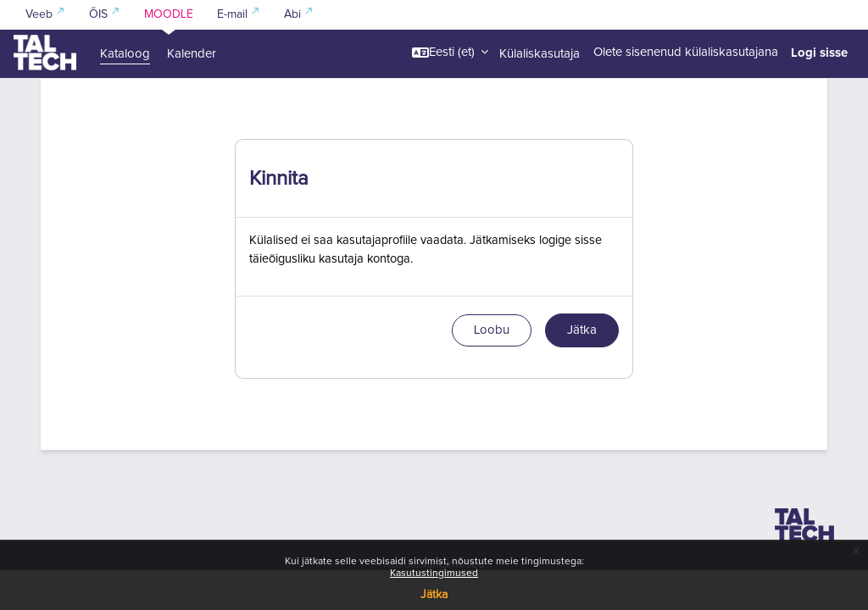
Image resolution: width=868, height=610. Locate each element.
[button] (450, 53)
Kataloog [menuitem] (125, 54)
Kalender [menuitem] (192, 54)
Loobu (492, 371)
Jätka (434, 595)
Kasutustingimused (434, 574)
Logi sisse (819, 53)
